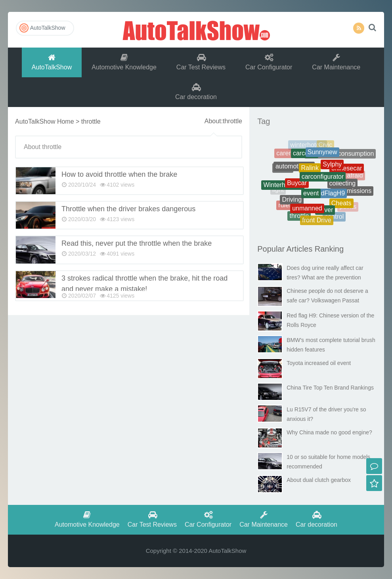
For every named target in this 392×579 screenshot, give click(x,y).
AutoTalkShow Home (45, 121)
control (334, 218)
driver (325, 213)
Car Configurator (269, 62)
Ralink (310, 172)
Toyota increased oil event (319, 363)
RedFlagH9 (329, 197)
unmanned (307, 211)
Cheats (341, 205)
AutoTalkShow (196, 30)
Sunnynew (322, 155)
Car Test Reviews (201, 62)
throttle (299, 217)
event (311, 198)
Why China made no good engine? (329, 432)
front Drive (317, 221)
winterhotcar (307, 146)
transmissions (352, 192)
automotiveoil (294, 170)
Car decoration (196, 92)
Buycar (297, 187)
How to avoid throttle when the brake (119, 174)
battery (349, 160)
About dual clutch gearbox (319, 480)
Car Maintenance (336, 62)
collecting (343, 187)
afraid (355, 176)
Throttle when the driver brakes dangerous (128, 209)
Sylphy (332, 168)
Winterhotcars (283, 187)
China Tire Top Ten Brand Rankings (330, 388)
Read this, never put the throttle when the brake (137, 243)
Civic (326, 146)
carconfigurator (323, 181)
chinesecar (347, 171)
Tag (264, 121)
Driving (292, 202)
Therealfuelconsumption (340, 156)
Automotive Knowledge (124, 62)
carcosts (305, 156)
